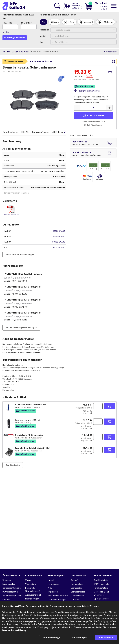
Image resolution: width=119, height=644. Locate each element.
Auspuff (75, 580)
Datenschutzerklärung (14, 630)
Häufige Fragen (32, 599)
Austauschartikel (33, 595)
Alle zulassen (106, 638)
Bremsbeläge (77, 584)
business (9, 584)
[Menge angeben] (98, 422)
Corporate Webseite (12, 588)
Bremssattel (77, 588)
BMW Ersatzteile (101, 584)
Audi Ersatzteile (101, 580)
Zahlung (29, 580)
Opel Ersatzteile (101, 599)
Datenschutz (54, 584)
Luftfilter (75, 599)
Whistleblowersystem (58, 596)
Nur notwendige (52, 638)
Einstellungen (79, 638)
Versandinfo (31, 584)
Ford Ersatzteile (101, 588)
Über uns (7, 580)
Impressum (53, 592)
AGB (50, 588)
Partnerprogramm (10, 592)
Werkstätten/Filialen (12, 596)
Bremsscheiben (78, 592)
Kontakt (52, 580)
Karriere (6, 599)
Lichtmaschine (78, 596)
